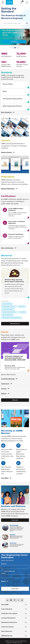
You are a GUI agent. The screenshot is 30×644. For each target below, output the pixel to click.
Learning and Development (8, 309)
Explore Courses (6, 152)
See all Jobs (15, 589)
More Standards (6, 112)
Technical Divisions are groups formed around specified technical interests (17, 545)
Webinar (4, 394)
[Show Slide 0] (11, 48)
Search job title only (10, 571)
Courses (4, 389)
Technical (13, 543)
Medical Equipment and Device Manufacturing (12, 318)
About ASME (22, 312)
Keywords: (4, 564)
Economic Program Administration (9, 312)
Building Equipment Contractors (9, 307)
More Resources (15, 324)
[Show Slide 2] (14, 48)
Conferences (5, 384)
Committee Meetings (8, 379)
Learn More (15, 42)
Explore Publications (8, 189)
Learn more (15, 520)
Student (12, 535)
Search (3, 581)
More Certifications (7, 248)
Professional (14, 525)
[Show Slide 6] (19, 48)
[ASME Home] (9, 2)
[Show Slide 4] (16, 48)
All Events (15, 400)
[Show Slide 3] (15, 48)
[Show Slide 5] (18, 48)
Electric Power (22, 307)
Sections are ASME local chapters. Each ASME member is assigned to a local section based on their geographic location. (17, 529)
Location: (3, 573)
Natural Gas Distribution (7, 315)
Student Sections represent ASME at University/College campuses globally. (16, 537)
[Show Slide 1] (12, 48)
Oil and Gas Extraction (7, 304)
